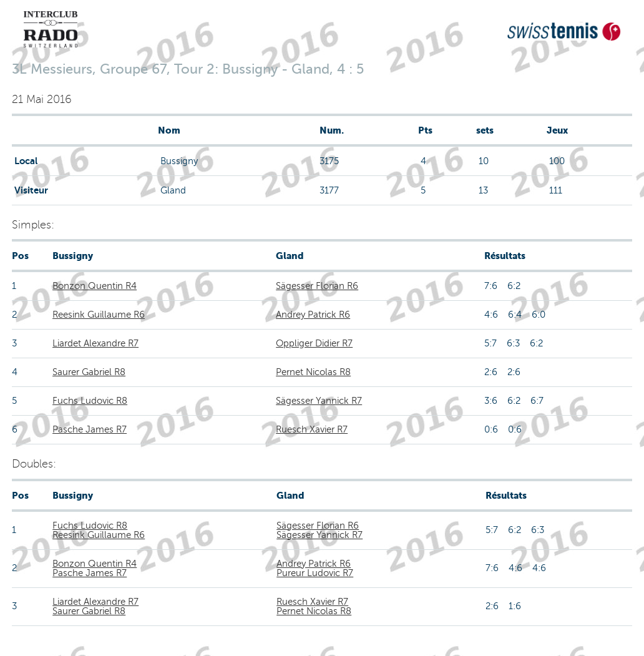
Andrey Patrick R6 (313, 315)
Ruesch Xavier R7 (312, 429)
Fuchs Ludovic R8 (90, 401)
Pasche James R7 (90, 429)
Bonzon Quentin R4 (95, 286)
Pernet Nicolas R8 (313, 372)
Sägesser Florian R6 (317, 286)
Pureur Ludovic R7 (315, 573)
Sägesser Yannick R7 (319, 401)
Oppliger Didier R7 (314, 343)
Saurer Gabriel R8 (89, 372)
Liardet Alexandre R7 (95, 343)
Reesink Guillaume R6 (99, 315)
